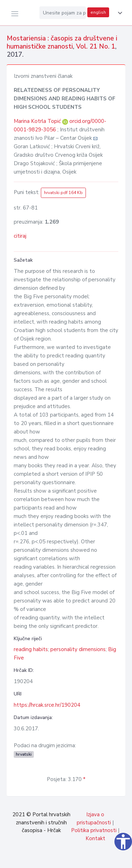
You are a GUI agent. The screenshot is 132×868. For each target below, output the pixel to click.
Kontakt (95, 838)
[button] (119, 13)
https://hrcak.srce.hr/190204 (47, 705)
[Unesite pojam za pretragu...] (63, 13)
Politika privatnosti (94, 830)
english (98, 12)
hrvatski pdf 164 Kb (63, 193)
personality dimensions (78, 649)
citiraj (20, 236)
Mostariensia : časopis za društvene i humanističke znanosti (62, 42)
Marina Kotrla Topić (38, 121)
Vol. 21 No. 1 (96, 46)
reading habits (31, 649)
